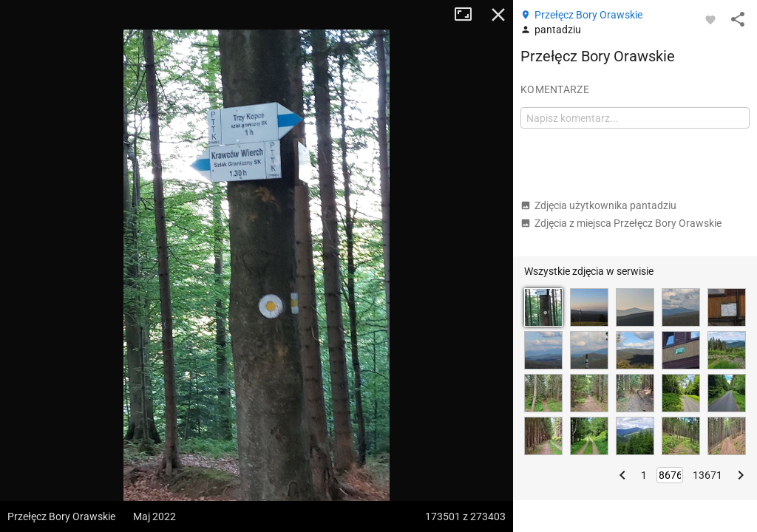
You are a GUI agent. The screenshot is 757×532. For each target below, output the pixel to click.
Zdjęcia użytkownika (598, 205)
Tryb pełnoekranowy (469, 15)
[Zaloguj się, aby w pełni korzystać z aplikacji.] (710, 19)
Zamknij (498, 15)
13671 (707, 475)
